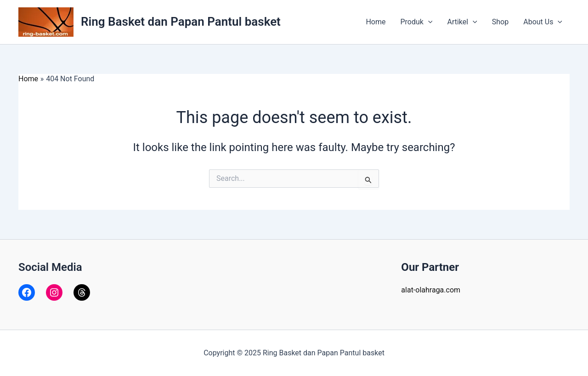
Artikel (462, 22)
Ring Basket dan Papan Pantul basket (181, 22)
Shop (500, 22)
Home (376, 22)
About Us (543, 22)
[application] (428, 22)
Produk (416, 22)
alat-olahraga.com (431, 290)
